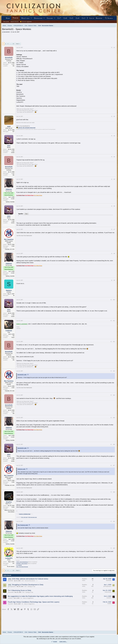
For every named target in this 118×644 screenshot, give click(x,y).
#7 (114, 229)
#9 (114, 280)
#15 (114, 418)
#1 (114, 48)
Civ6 (65, 18)
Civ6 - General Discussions (28, 581)
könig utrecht (108, 592)
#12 (114, 342)
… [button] (10, 44)
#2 (114, 116)
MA (14, 66)
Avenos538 (11, 592)
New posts (6, 22)
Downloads (38, 18)
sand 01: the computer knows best (26, 128)
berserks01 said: (22, 375)
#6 (114, 206)
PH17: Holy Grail (24, 517)
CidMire (109, 604)
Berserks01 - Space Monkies (22, 564)
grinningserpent (12, 587)
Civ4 (77, 18)
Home (8, 18)
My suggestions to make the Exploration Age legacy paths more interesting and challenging (40, 596)
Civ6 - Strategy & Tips (30, 587)
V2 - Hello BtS (19, 565)
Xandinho (10, 598)
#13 (114, 371)
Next (17, 44)
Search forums (14, 22)
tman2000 (10, 604)
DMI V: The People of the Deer (22, 567)
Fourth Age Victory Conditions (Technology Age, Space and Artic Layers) (34, 602)
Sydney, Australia (10, 202)
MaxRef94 (11, 581)
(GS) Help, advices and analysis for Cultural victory (30, 579)
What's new (25, 18)
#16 (114, 444)
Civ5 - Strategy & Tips (28, 592)
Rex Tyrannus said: (23, 525)
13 (13, 44)
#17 (114, 465)
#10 (114, 300)
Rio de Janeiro (11, 567)
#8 (114, 253)
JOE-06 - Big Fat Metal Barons (22, 562)
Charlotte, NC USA (10, 249)
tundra (13, 153)
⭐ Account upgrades (26, 22)
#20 (114, 548)
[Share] (112, 48)
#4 (114, 157)
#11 (114, 321)
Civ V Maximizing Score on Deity (20, 590)
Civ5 (71, 18)
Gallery (50, 18)
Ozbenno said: (22, 469)
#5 (114, 179)
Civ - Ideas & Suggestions (27, 598)
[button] (31, 18)
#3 (114, 136)
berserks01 (7, 32)
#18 (114, 492)
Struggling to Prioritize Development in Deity (28, 585)
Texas (13, 337)
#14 (114, 395)
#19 (114, 521)
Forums (16, 18)
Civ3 (84, 18)
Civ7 (59, 18)
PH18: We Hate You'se (32, 517)
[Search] (109, 18)
